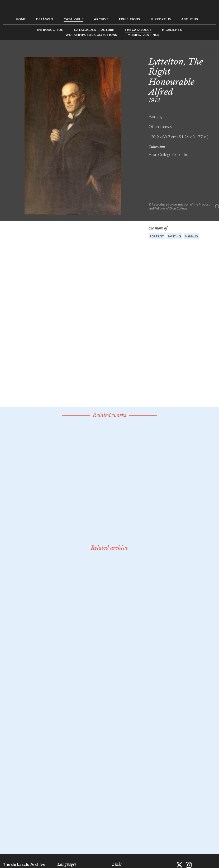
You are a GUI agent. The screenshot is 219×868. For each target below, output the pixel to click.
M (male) (191, 236)
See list (204, 52)
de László (45, 19)
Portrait (157, 236)
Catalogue (73, 19)
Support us (161, 19)
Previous (196, 52)
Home (21, 19)
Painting (174, 236)
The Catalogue (138, 30)
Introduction (50, 30)
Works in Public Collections (91, 35)
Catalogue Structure (94, 30)
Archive (101, 19)
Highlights (172, 30)
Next (212, 52)
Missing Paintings (143, 35)
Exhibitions (129, 19)
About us (190, 19)
